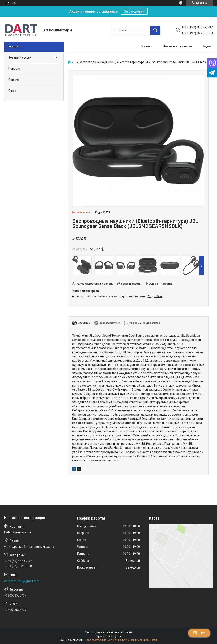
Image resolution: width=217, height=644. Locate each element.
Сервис (14, 80)
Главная (146, 46)
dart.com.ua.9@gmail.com (22, 581)
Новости (14, 68)
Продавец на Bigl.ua (109, 636)
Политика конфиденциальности (138, 640)
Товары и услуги (20, 57)
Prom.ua (127, 632)
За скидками (134, 11)
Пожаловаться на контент (101, 640)
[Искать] (155, 30)
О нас (12, 91)
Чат (199, 633)
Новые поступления (177, 46)
